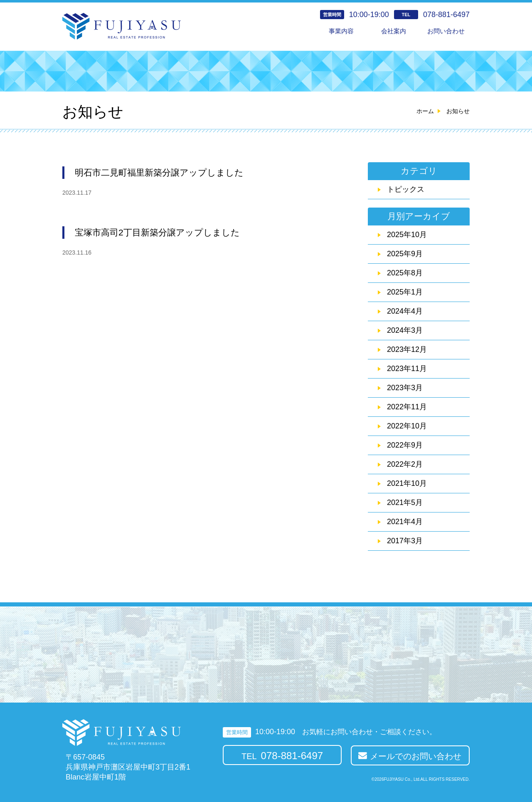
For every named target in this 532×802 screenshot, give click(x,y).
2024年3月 (405, 330)
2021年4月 (405, 522)
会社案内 (394, 31)
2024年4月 (405, 311)
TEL (282, 755)
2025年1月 (405, 292)
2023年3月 (405, 388)
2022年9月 (405, 445)
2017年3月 (405, 541)
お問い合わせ (446, 31)
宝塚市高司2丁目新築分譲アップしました (157, 232)
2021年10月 (407, 483)
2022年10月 (407, 426)
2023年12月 (407, 349)
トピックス (406, 189)
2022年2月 (405, 464)
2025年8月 (405, 273)
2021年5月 (405, 502)
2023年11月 (407, 369)
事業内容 (341, 31)
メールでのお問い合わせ (416, 756)
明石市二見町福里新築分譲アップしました (159, 172)
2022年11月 (407, 407)
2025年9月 (405, 254)
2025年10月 (407, 235)
